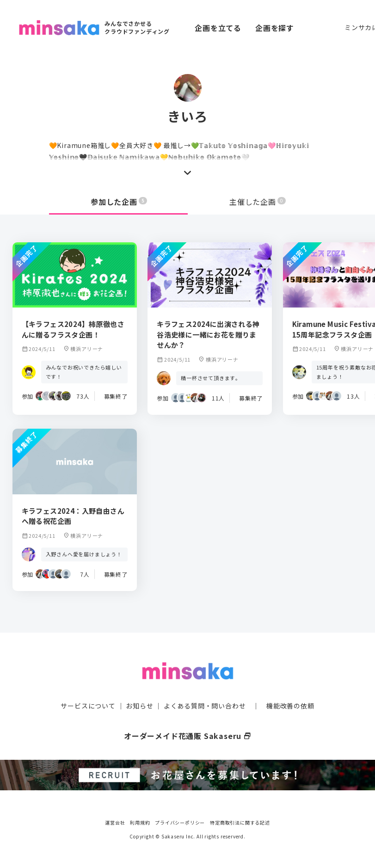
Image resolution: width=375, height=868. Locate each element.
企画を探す (275, 28)
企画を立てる (218, 28)
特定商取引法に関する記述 (240, 822)
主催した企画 (258, 202)
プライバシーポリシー (180, 822)
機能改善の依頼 (290, 705)
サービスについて (88, 705)
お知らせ (139, 705)
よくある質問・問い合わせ (205, 705)
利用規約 (140, 822)
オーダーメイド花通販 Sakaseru (187, 735)
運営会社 (115, 822)
